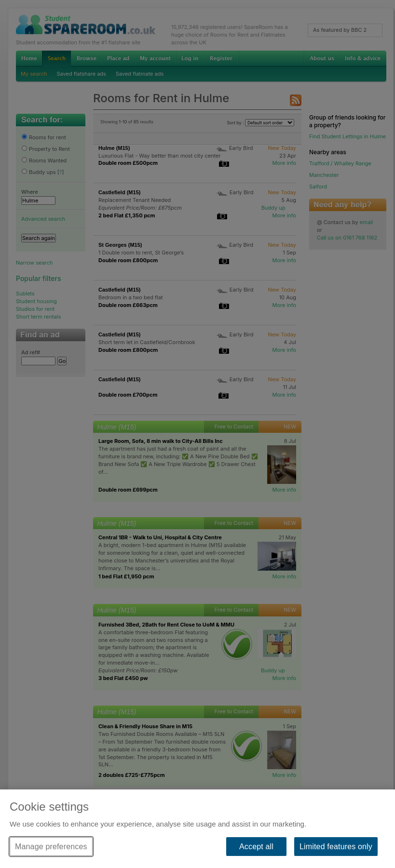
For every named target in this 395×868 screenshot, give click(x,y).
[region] (197, 829)
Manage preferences (51, 847)
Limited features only (336, 847)
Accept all (256, 847)
